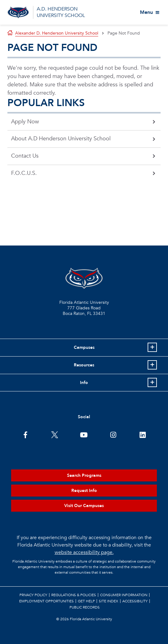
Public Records (85, 607)
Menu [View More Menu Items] (146, 12)
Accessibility (135, 601)
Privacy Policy (33, 595)
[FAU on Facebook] (25, 434)
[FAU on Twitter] (55, 434)
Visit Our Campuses (84, 506)
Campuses (84, 347)
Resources (84, 365)
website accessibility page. (84, 552)
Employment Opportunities (46, 601)
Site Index (109, 601)
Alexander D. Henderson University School (57, 33)
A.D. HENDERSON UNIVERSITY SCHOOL (61, 12)
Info (84, 383)
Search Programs (84, 475)
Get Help (86, 601)
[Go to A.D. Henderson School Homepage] (18, 12)
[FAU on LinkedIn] (143, 434)
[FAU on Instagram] (113, 434)
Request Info (84, 491)
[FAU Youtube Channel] (84, 434)
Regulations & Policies (74, 595)
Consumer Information (124, 595)
